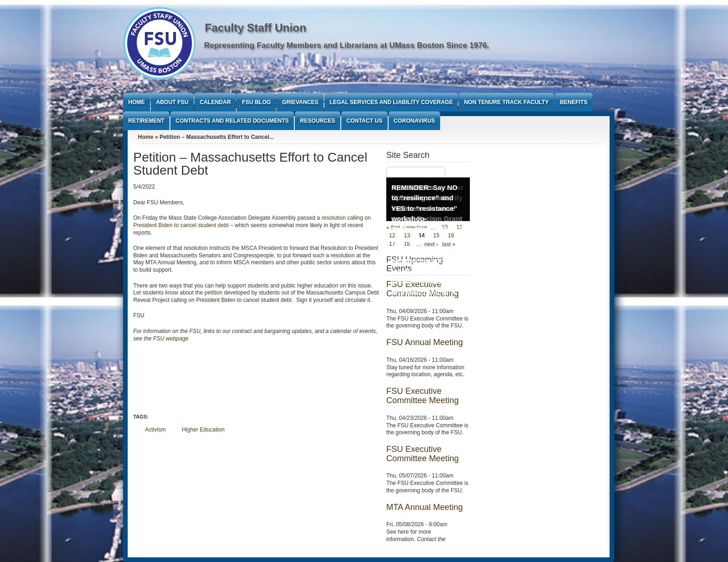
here (403, 532)
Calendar (215, 102)
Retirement (146, 121)
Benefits (574, 102)
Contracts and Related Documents (232, 121)
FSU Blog (256, 102)
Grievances (300, 102)
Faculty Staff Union (256, 28)
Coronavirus (414, 121)
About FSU (172, 102)
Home (136, 102)
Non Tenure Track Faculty (506, 102)
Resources (318, 121)
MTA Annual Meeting (425, 507)
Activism (155, 430)
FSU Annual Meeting (425, 342)
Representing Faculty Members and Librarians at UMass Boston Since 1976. (347, 45)
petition (213, 293)
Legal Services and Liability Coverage (391, 102)
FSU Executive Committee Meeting (422, 396)
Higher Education (203, 430)
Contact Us (364, 121)
